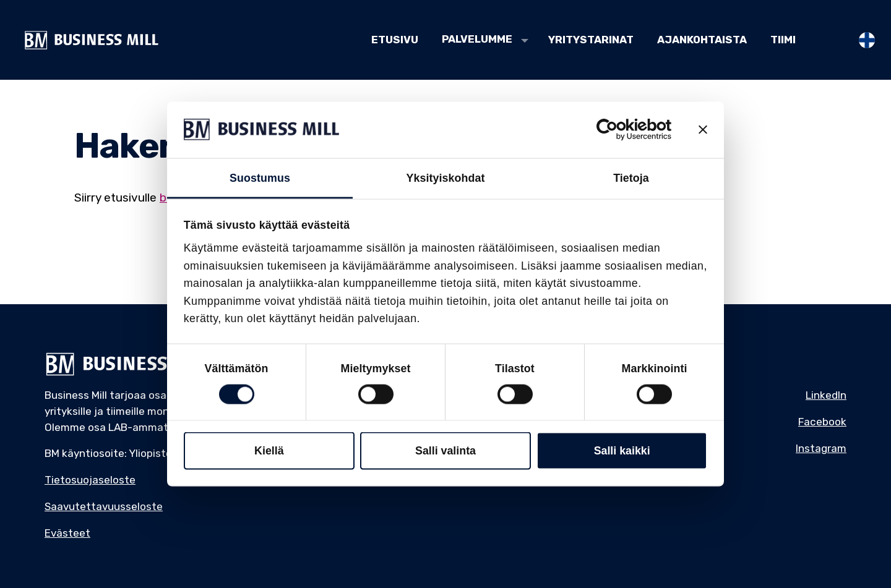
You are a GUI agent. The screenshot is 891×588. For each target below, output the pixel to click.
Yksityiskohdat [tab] (445, 177)
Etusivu (395, 40)
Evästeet (67, 533)
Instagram (821, 448)
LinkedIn (826, 395)
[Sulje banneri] (703, 130)
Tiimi (783, 40)
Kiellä (269, 450)
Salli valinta (445, 450)
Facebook (822, 422)
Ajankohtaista (702, 40)
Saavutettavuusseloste (104, 506)
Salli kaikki (622, 450)
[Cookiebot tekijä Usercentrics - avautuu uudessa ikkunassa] (617, 130)
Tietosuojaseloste (90, 480)
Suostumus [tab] (260, 177)
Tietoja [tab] (631, 177)
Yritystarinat (591, 40)
